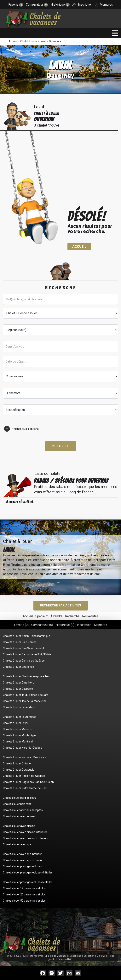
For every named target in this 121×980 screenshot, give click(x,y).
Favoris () (21, 625)
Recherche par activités (61, 605)
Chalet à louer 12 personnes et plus (24, 888)
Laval (43, 41)
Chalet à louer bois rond (17, 804)
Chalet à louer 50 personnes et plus (24, 901)
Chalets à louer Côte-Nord (19, 683)
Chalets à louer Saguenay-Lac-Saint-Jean (28, 782)
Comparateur (37, 5)
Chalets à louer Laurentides (20, 717)
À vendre (56, 616)
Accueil (13, 41)
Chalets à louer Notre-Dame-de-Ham (25, 788)
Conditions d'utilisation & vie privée (88, 956)
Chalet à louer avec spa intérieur (22, 854)
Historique (60, 5)
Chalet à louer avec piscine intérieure (25, 832)
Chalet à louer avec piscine (19, 826)
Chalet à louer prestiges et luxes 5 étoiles (28, 882)
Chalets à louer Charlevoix (19, 667)
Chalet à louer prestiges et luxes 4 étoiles (28, 873)
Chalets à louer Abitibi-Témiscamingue (26, 636)
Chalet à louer (29, 41)
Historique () (65, 625)
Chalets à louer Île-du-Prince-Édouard (26, 695)
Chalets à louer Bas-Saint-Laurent (23, 648)
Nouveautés (90, 616)
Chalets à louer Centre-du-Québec (24, 661)
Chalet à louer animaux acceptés (23, 810)
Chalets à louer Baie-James (20, 642)
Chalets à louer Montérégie (19, 735)
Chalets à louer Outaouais (19, 770)
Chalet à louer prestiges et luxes (22, 866)
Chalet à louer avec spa (17, 844)
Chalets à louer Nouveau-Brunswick (24, 757)
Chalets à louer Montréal (18, 742)
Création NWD (65, 959)
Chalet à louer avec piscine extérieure (26, 838)
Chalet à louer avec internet (20, 816)
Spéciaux (42, 616)
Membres (104, 5)
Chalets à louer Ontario (17, 763)
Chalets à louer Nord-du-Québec (22, 748)
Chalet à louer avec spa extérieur (23, 860)
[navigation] (115, 33)
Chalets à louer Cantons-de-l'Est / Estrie (27, 654)
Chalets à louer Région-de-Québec (24, 776)
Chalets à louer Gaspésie (18, 689)
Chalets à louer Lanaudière (19, 707)
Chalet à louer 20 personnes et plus (24, 894)
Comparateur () (42, 625)
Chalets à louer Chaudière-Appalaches (26, 676)
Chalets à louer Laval (15, 723)
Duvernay (55, 41)
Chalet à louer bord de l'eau (19, 798)
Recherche (61, 446)
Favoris (16, 5)
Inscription (82, 5)
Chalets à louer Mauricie (17, 729)
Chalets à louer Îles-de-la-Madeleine (25, 701)
